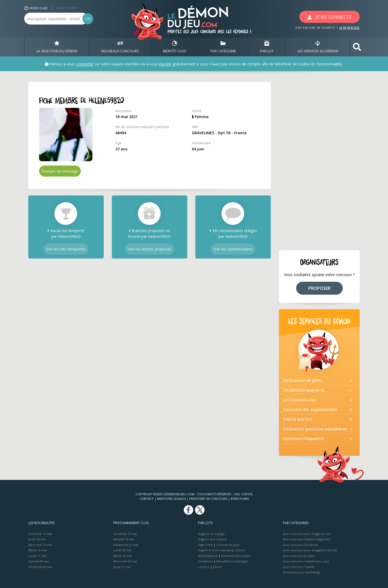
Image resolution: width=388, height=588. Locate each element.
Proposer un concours (208, 499)
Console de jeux (228, 545)
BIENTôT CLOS (175, 47)
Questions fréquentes (304, 439)
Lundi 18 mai (122, 550)
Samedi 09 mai (39, 561)
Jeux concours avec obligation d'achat (310, 550)
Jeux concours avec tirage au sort (307, 534)
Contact (147, 499)
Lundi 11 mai (37, 556)
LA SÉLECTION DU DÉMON (57, 47)
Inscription (123, 111)
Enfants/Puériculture (236, 556)
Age (118, 143)
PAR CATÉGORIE (223, 47)
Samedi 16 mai (124, 539)
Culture (239, 550)
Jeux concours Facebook (301, 545)
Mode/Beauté (208, 556)
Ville (195, 127)
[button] (357, 47)
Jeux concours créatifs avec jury (306, 561)
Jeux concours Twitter (299, 567)
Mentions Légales (171, 499)
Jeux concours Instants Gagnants (306, 539)
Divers (217, 567)
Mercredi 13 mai (40, 545)
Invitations (205, 561)
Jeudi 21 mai (122, 567)
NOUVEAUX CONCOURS (120, 47)
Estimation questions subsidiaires (315, 429)
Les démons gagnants (304, 390)
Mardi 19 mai (122, 556)
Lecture (204, 567)
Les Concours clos (299, 400)
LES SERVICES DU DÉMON (318, 47)
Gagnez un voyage (211, 534)
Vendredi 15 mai (40, 534)
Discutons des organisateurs (310, 409)
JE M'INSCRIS (349, 28)
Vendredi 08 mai (40, 567)
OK (88, 19)
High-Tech (205, 545)
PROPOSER (319, 288)
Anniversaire (201, 143)
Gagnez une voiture (212, 539)
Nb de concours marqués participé (142, 127)
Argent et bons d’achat (214, 550)
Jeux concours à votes (299, 556)
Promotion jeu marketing (301, 572)
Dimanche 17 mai (126, 545)
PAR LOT (267, 47)
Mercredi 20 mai (125, 561)
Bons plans (240, 499)
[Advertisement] (319, 163)
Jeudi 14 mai (37, 539)
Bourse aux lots (298, 419)
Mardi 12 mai (38, 550)
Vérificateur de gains (302, 380)
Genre (197, 111)
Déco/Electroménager (232, 561)
